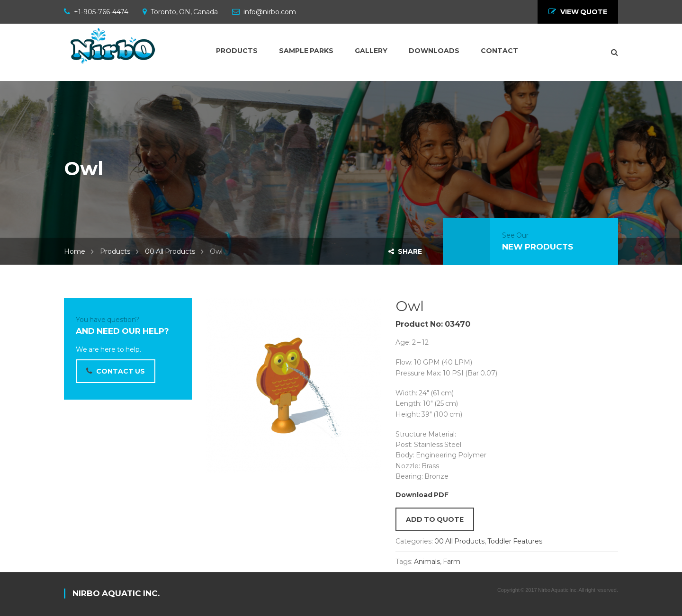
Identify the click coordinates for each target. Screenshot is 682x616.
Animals (427, 562)
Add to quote (435, 519)
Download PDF (422, 495)
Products (115, 251)
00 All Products (170, 251)
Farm (452, 562)
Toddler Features (515, 541)
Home (75, 251)
